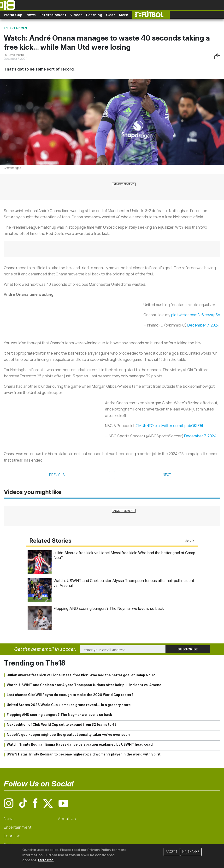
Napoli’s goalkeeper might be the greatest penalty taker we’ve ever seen (68, 735)
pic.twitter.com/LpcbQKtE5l (179, 426)
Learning (94, 15)
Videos (76, 15)
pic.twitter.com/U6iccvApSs (196, 315)
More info (46, 860)
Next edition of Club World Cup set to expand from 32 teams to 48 (62, 725)
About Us (67, 819)
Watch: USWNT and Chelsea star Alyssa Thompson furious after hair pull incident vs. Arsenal (85, 685)
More (124, 15)
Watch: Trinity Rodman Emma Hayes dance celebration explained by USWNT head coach (81, 744)
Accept (171, 852)
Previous (57, 475)
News (31, 15)
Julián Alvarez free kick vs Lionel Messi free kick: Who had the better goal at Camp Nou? (81, 675)
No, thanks (191, 852)
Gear (111, 15)
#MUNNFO (144, 426)
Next (167, 475)
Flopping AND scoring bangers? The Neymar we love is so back (109, 608)
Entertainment (53, 15)
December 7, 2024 (203, 325)
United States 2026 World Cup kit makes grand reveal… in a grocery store (69, 705)
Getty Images (12, 168)
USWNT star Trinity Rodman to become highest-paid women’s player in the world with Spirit (84, 754)
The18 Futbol (151, 15)
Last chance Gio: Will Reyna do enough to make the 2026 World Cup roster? (70, 695)
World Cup (13, 15)
